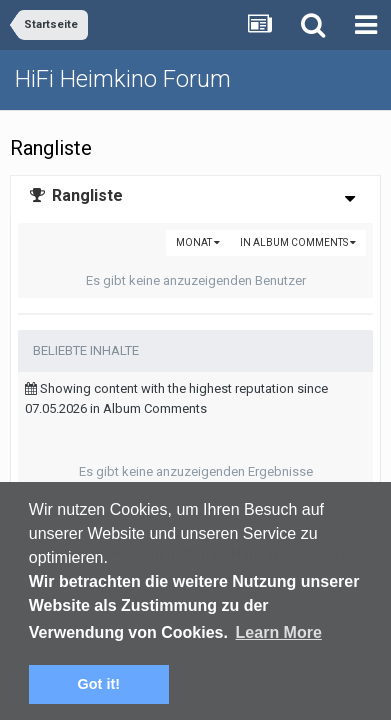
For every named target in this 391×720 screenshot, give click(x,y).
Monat (198, 242)
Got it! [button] (99, 684)
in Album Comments (298, 242)
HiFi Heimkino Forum (123, 79)
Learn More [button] (279, 632)
